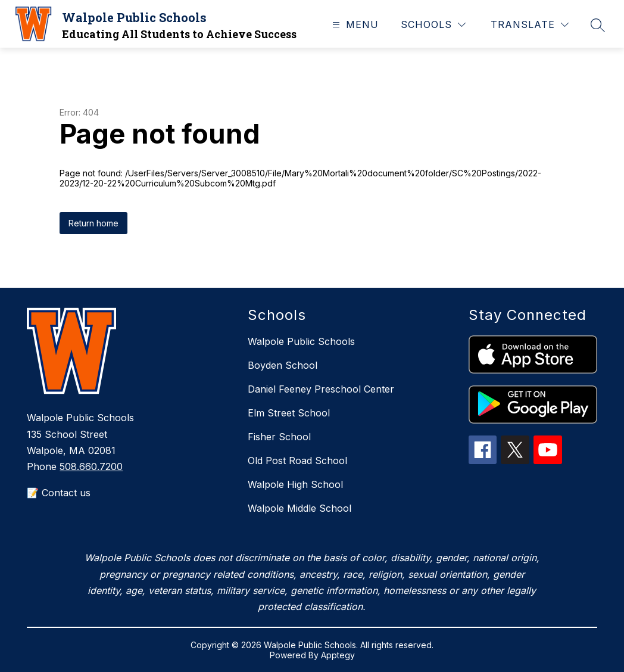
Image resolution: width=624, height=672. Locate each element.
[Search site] (598, 25)
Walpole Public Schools (301, 341)
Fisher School (279, 437)
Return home (93, 223)
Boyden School (283, 365)
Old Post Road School (297, 461)
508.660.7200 (91, 466)
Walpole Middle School (299, 508)
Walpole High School (295, 484)
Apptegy (338, 655)
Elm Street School (289, 413)
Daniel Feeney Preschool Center (321, 389)
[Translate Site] (530, 25)
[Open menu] (354, 25)
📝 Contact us (59, 493)
